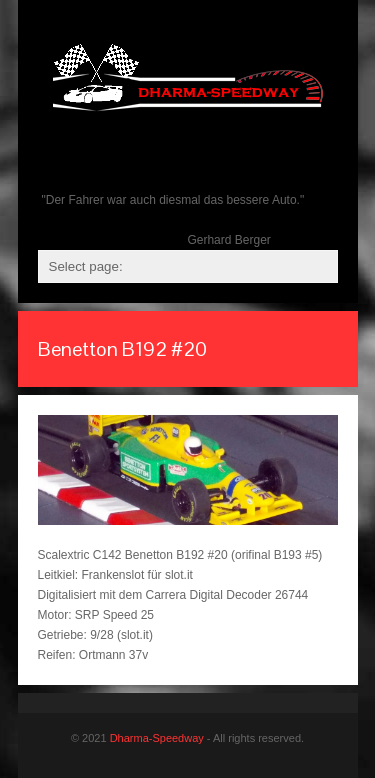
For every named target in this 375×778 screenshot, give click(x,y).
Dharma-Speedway (157, 738)
